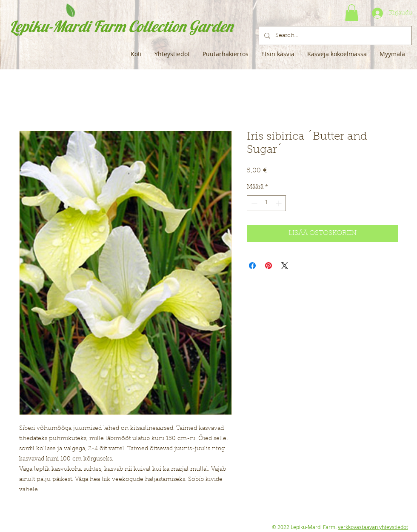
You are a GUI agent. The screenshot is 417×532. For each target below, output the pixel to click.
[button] (352, 13)
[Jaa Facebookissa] (252, 266)
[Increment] (279, 203)
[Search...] (334, 36)
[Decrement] (253, 203)
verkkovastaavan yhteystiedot (373, 527)
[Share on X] (285, 266)
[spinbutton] (266, 203)
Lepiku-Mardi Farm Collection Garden (121, 26)
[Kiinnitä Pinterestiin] (268, 266)
